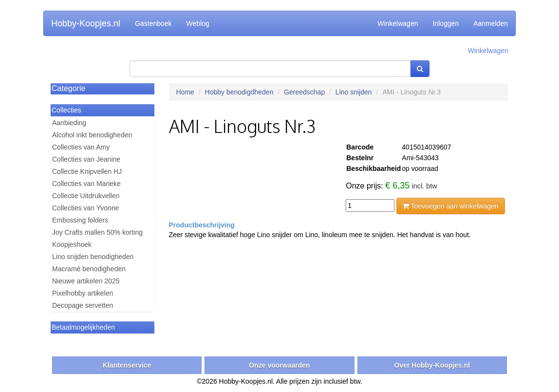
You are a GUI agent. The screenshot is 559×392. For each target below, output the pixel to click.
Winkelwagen (398, 23)
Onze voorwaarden (279, 365)
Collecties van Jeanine (86, 159)
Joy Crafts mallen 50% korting (97, 232)
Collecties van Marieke (86, 184)
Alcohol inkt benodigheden (92, 135)
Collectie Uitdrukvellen (86, 196)
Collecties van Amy (81, 147)
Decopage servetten (83, 305)
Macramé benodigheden (89, 269)
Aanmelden (491, 23)
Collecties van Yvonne (86, 208)
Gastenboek (153, 23)
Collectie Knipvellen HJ (87, 171)
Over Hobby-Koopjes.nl (432, 365)
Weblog (198, 23)
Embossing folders (80, 220)
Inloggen (446, 23)
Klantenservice (127, 365)
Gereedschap (304, 92)
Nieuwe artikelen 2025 (86, 281)
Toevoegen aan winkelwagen (450, 206)
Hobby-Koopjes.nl (86, 23)
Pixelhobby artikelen (83, 293)
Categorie (68, 88)
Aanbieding (69, 123)
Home (185, 92)
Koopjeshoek (72, 244)
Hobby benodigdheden (239, 92)
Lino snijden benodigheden (93, 257)
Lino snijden (354, 92)
